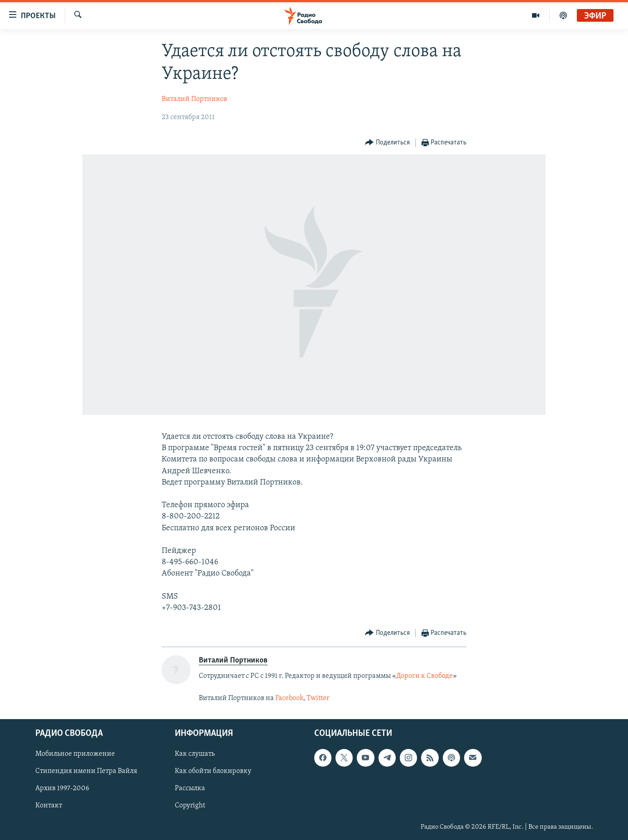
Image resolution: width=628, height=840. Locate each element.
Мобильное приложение (75, 754)
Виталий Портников (194, 99)
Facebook (289, 698)
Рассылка (190, 788)
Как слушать (195, 754)
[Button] (387, 143)
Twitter (319, 698)
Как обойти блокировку (213, 771)
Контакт (49, 806)
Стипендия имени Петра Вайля (86, 771)
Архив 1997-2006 (62, 788)
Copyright (190, 806)
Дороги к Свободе (424, 676)
